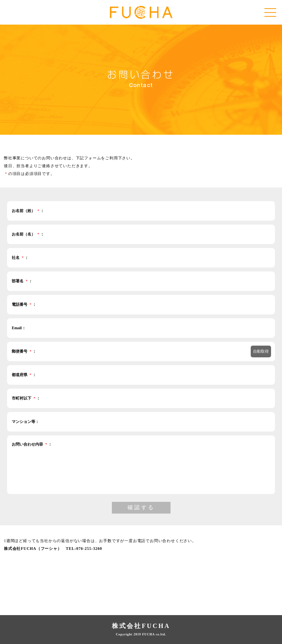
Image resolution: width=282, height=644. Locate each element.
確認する (141, 507)
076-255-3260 (89, 549)
